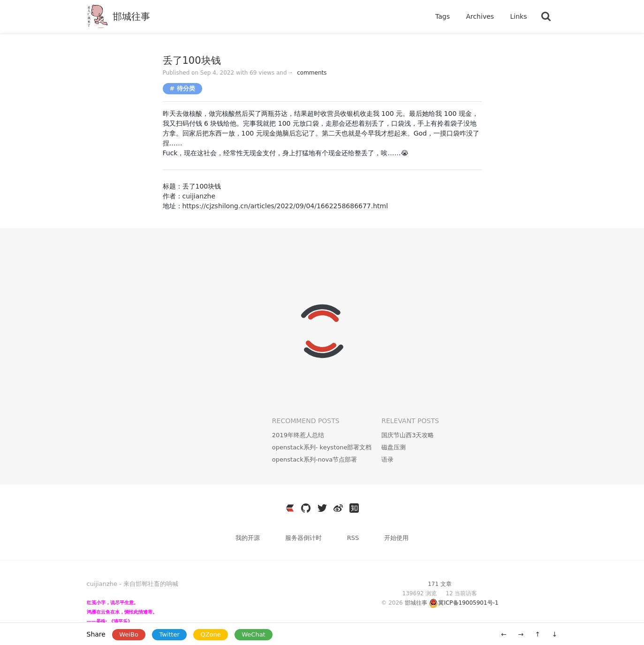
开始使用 (396, 538)
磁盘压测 (394, 447)
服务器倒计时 (304, 538)
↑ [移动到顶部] (538, 634)
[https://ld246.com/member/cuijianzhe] (290, 508)
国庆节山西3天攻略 (408, 435)
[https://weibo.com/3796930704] (338, 508)
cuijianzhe (199, 196)
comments (307, 73)
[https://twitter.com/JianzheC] (322, 508)
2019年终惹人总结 (298, 435)
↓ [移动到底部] (555, 634)
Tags (443, 16)
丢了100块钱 (192, 61)
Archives (481, 16)
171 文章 (440, 584)
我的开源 (249, 538)
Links (519, 16)
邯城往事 (131, 16)
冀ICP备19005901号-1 (468, 603)
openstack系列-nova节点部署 (315, 459)
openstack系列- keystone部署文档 (322, 447)
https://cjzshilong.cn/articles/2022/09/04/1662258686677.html (285, 206)
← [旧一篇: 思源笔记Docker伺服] (504, 634)
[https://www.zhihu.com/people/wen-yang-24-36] (354, 508)
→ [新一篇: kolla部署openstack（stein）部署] (521, 634)
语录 (387, 459)
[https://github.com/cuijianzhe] (306, 508)
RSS (353, 538)
